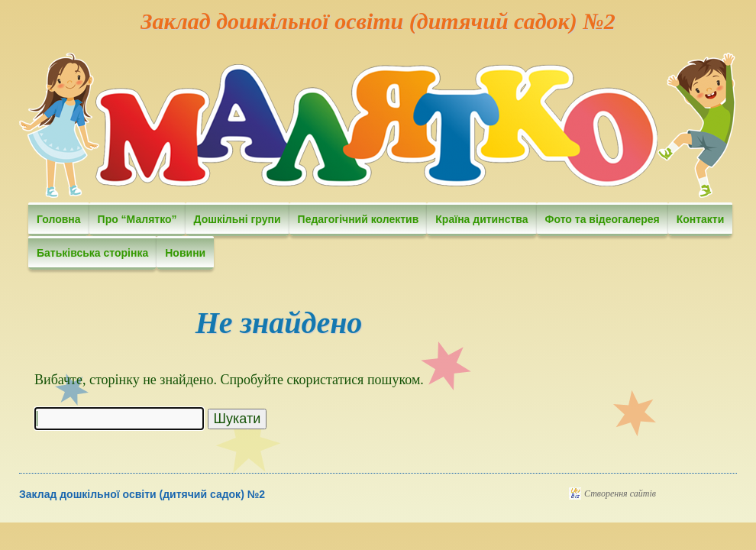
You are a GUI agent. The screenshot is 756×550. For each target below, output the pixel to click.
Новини (185, 253)
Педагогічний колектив (359, 219)
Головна (59, 219)
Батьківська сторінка (92, 253)
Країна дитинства (481, 219)
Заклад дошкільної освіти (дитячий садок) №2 (378, 21)
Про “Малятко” (137, 219)
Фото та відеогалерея (603, 219)
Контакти (701, 219)
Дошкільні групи (237, 219)
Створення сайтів (620, 493)
